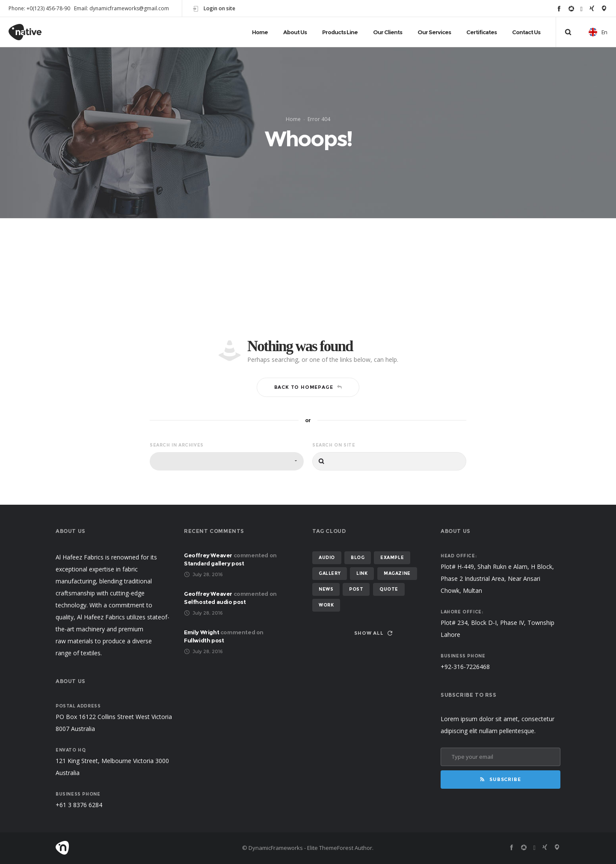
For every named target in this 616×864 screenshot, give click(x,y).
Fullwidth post (204, 640)
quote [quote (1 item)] (389, 589)
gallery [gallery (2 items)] (330, 573)
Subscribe (500, 779)
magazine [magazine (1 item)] (397, 573)
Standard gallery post (214, 563)
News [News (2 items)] (326, 589)
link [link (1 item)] (362, 573)
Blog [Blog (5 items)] (358, 558)
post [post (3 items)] (356, 589)
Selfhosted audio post (215, 602)
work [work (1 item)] (326, 605)
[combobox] (227, 461)
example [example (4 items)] (392, 558)
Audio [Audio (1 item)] (327, 558)
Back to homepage (308, 387)
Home (293, 119)
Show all (373, 633)
